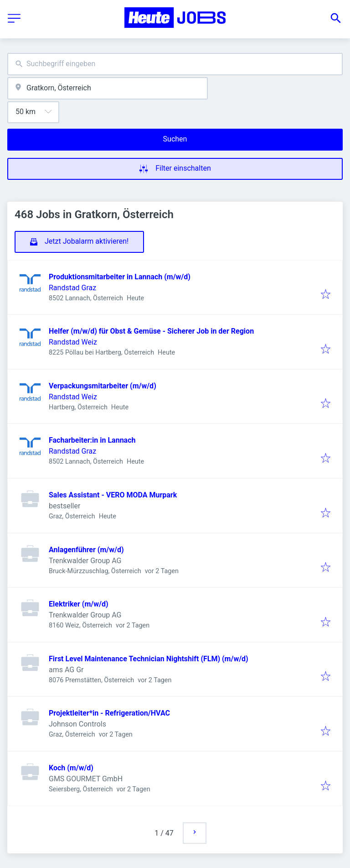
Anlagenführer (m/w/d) (86, 550)
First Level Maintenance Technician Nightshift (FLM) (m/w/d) (149, 659)
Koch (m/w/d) (71, 768)
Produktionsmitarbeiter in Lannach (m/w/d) (120, 277)
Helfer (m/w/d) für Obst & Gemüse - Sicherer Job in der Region (151, 331)
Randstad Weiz (73, 342)
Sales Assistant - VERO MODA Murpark (113, 495)
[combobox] (175, 64)
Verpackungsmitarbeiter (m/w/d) (103, 386)
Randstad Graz (72, 288)
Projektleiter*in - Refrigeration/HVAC (109, 713)
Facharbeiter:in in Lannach (92, 440)
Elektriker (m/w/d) (79, 604)
